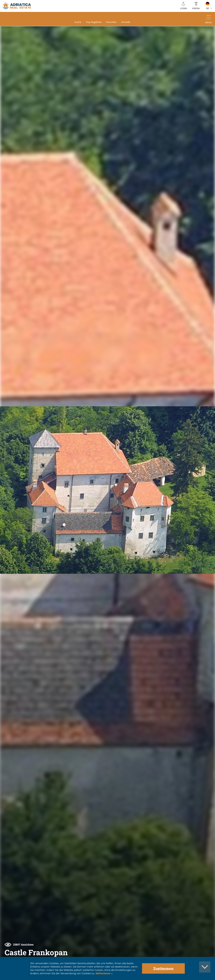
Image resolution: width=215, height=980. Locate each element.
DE (208, 8)
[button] (200, 43)
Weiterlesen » (104, 973)
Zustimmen (163, 968)
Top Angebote (93, 22)
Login (183, 8)
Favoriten (113, 22)
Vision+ (196, 8)
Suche (75, 22)
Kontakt (129, 22)
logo (17, 6)
